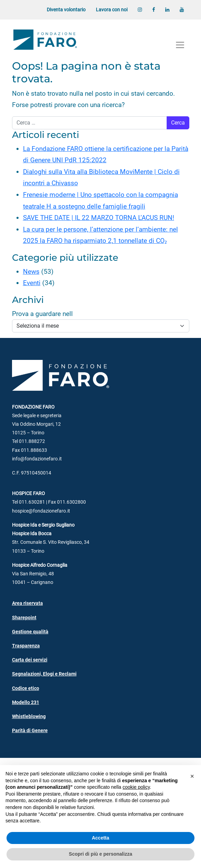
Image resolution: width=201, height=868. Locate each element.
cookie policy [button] (136, 787)
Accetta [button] (100, 838)
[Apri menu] (180, 45)
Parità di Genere (30, 731)
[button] (192, 776)
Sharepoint (24, 618)
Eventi (32, 283)
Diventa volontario (66, 10)
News (31, 272)
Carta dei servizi (30, 660)
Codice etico (26, 688)
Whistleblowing (29, 717)
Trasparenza (26, 646)
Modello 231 (26, 702)
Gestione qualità (30, 632)
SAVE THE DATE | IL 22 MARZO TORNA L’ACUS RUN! (99, 218)
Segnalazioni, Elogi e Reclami (44, 674)
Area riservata (27, 603)
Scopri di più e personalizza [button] (100, 854)
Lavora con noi (112, 10)
